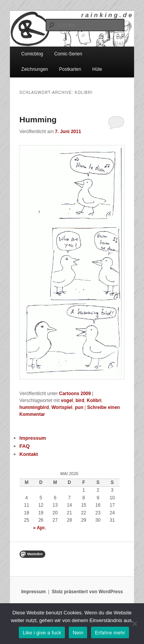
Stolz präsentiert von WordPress (87, 592)
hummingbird (34, 407)
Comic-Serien (68, 54)
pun (79, 407)
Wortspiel (62, 407)
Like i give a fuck (42, 633)
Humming (38, 119)
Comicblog (32, 54)
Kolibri (94, 400)
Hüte (97, 69)
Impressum (33, 438)
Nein (78, 633)
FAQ (25, 446)
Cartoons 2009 (75, 394)
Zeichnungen (34, 69)
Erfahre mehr (110, 633)
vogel (67, 400)
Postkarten (70, 69)
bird (80, 400)
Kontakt (29, 454)
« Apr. (39, 528)
